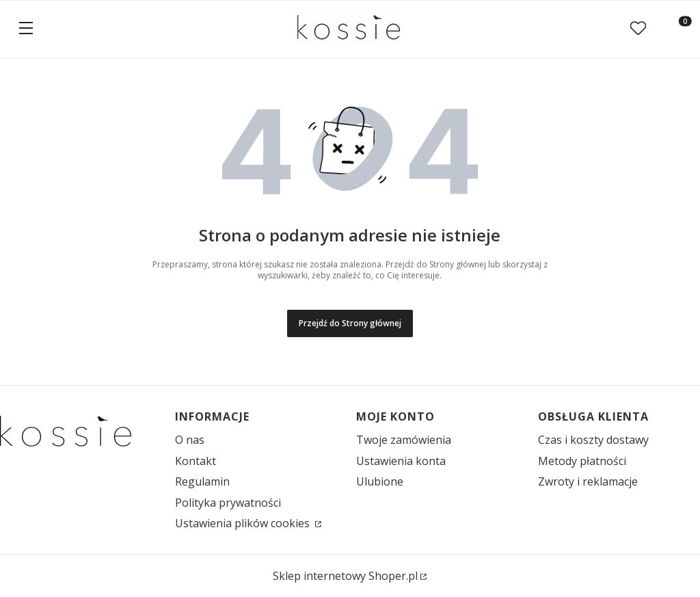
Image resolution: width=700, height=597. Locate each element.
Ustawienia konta (401, 461)
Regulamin (202, 481)
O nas (190, 440)
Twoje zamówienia (404, 440)
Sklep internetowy (345, 576)
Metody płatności (582, 461)
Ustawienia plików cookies (244, 523)
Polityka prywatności (228, 503)
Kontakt (196, 461)
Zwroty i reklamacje (588, 481)
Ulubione (380, 481)
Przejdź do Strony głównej (350, 323)
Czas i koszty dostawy (593, 440)
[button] (26, 29)
